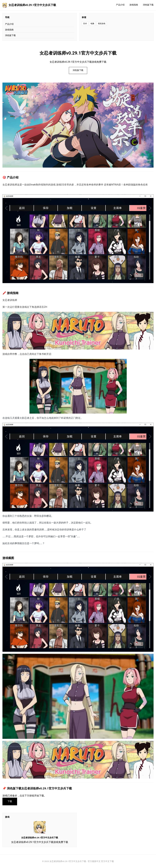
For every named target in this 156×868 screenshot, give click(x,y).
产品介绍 (120, 5)
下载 (10, 801)
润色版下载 (148, 5)
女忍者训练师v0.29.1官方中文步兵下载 (29, 5)
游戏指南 (134, 5)
